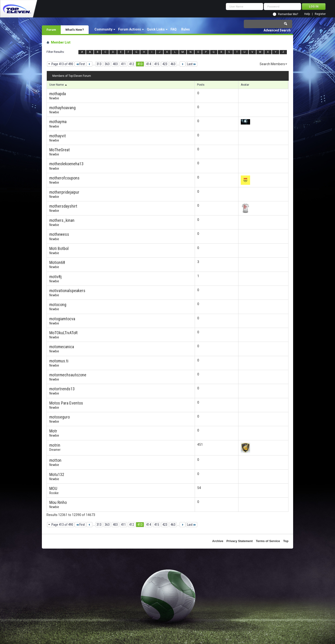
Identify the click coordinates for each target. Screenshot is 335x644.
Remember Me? (288, 14)
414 (149, 64)
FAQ (174, 29)
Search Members (272, 64)
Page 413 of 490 (62, 64)
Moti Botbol (59, 248)
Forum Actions (130, 29)
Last (192, 64)
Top (286, 541)
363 (107, 64)
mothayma (58, 122)
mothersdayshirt (63, 206)
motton (55, 460)
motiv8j (55, 277)
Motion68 (57, 262)
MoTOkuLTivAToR (63, 333)
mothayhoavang (62, 108)
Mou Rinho (58, 502)
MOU (53, 488)
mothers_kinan (62, 220)
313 (99, 64)
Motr (53, 431)
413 (140, 64)
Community (103, 29)
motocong (58, 305)
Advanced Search (277, 30)
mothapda (58, 94)
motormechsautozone (68, 375)
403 (115, 64)
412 (132, 64)
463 (173, 64)
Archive (218, 541)
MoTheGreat (60, 150)
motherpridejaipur (64, 192)
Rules (186, 29)
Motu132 (57, 474)
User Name (58, 85)
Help (307, 14)
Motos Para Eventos (66, 403)
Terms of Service (268, 541)
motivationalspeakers (67, 291)
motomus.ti (59, 361)
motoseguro (60, 417)
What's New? (75, 30)
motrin (55, 445)
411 (123, 64)
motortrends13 (62, 389)
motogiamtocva (62, 319)
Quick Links (156, 29)
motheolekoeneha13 (66, 164)
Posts (201, 85)
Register (320, 14)
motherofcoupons (64, 178)
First (80, 64)
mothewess (59, 234)
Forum (51, 30)
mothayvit (58, 136)
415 (157, 64)
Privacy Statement (240, 541)
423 (165, 64)
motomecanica (62, 347)
